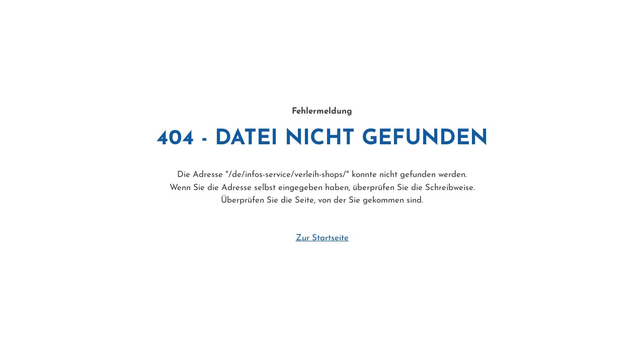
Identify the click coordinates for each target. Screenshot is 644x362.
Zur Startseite (322, 238)
